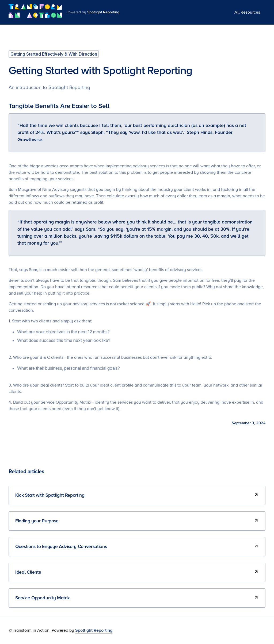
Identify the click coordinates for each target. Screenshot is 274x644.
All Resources (247, 12)
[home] (35, 12)
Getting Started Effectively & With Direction (54, 54)
